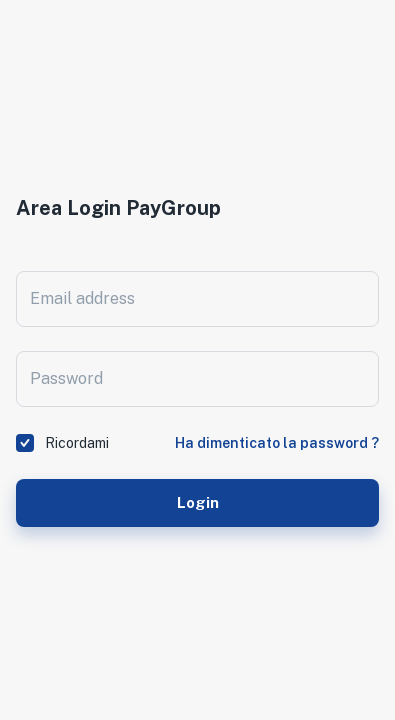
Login (197, 503)
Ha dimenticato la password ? (277, 443)
